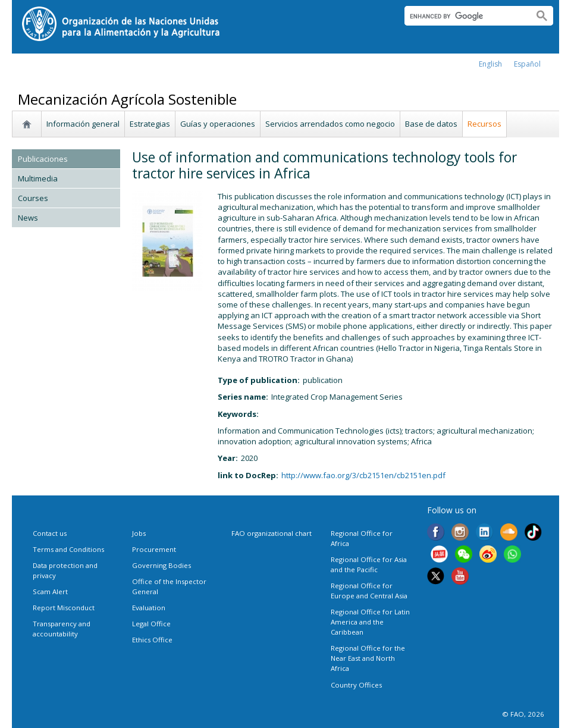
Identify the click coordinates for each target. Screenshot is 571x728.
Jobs (139, 533)
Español (527, 64)
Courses (33, 198)
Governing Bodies (161, 565)
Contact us (50, 533)
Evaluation (149, 608)
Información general (83, 124)
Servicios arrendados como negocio (330, 124)
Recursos (484, 124)
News (28, 218)
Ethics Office (152, 640)
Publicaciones (43, 159)
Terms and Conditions (68, 549)
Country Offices (356, 685)
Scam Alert (50, 591)
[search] (464, 16)
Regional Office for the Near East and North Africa (368, 658)
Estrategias (150, 124)
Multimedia (38, 178)
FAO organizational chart (272, 533)
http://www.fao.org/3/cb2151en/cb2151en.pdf (363, 475)
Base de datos (431, 124)
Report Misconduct (64, 608)
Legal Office (151, 624)
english (490, 64)
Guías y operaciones (218, 124)
